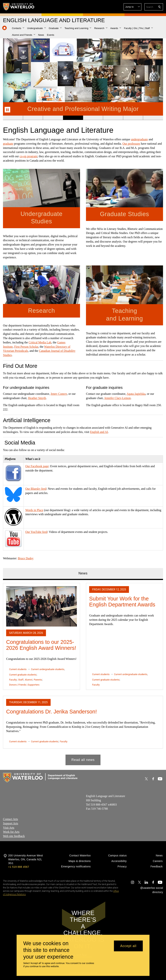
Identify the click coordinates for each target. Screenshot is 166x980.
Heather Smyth (37, 398)
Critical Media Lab (40, 342)
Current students (18, 669)
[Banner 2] (33, 118)
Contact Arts (10, 819)
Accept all (128, 946)
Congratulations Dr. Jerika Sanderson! (51, 712)
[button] (133, 7)
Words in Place (34, 510)
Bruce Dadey (26, 558)
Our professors (131, 144)
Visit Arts (9, 827)
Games (61, 342)
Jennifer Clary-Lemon (117, 398)
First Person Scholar (26, 347)
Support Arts (11, 823)
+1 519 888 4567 (19, 867)
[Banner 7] (133, 118)
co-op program (28, 156)
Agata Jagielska (136, 394)
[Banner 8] (153, 118)
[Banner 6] (113, 118)
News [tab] (83, 573)
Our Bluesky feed (36, 489)
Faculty (13, 680)
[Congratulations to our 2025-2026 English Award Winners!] (41, 606)
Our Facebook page (37, 466)
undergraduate (139, 139)
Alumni (29, 680)
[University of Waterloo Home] (19, 7)
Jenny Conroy (59, 394)
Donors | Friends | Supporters (24, 685)
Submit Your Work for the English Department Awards (122, 602)
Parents (38, 680)
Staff (21, 680)
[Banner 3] (53, 118)
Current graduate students (23, 675)
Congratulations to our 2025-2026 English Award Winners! (41, 645)
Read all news (83, 760)
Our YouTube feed (36, 532)
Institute (8, 347)
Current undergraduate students (48, 669)
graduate (8, 144)
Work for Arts (11, 832)
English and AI (99, 432)
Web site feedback (14, 836)
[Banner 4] (73, 118)
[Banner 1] (13, 118)
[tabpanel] (83, 673)
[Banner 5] (93, 118)
